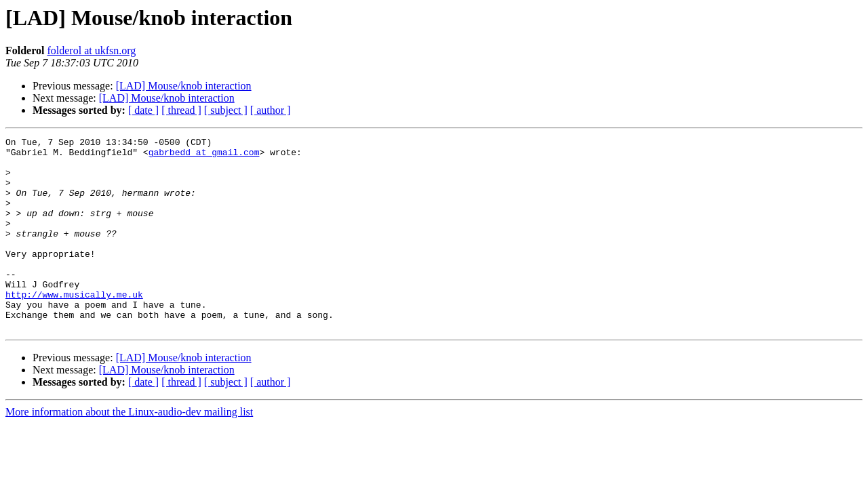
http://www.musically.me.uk (74, 327)
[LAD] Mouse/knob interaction (184, 86)
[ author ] (271, 110)
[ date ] (143, 110)
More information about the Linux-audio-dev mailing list (129, 450)
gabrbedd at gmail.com (204, 156)
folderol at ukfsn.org (91, 50)
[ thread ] (181, 110)
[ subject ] (226, 110)
